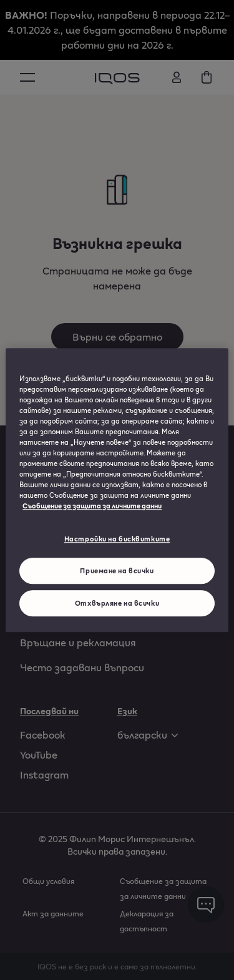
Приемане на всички (117, 570)
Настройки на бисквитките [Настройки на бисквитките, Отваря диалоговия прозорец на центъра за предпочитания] (117, 539)
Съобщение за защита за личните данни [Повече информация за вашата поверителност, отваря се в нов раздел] (92, 506)
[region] (117, 490)
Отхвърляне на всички (117, 603)
